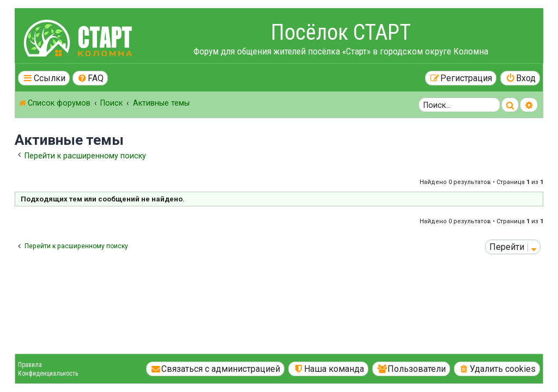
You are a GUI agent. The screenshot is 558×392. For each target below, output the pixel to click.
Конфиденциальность (48, 373)
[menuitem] (90, 78)
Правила (30, 365)
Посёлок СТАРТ (341, 32)
